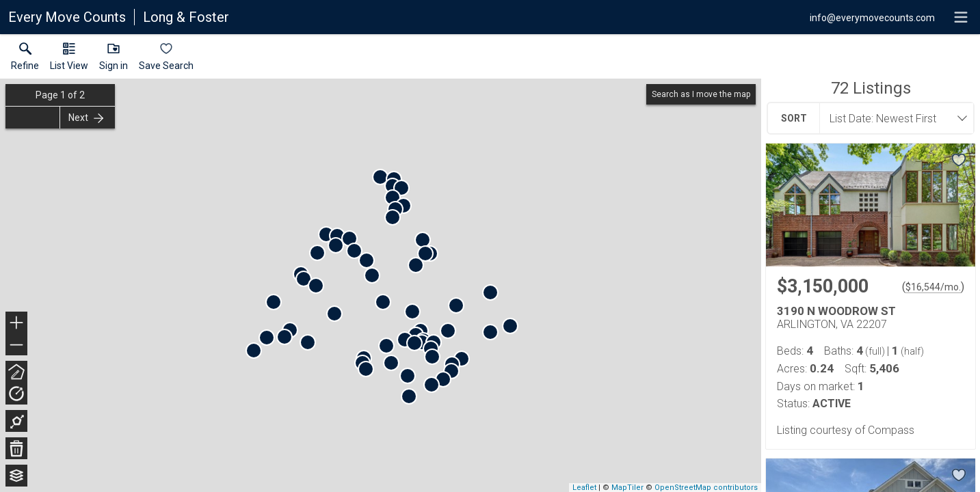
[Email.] (872, 17)
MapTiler (627, 488)
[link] (25, 59)
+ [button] (17, 324)
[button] (69, 59)
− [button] (16, 345)
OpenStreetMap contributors (706, 488)
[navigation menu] (961, 17)
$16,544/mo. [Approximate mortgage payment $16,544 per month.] (933, 287)
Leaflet (584, 488)
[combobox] (892, 118)
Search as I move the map (701, 94)
